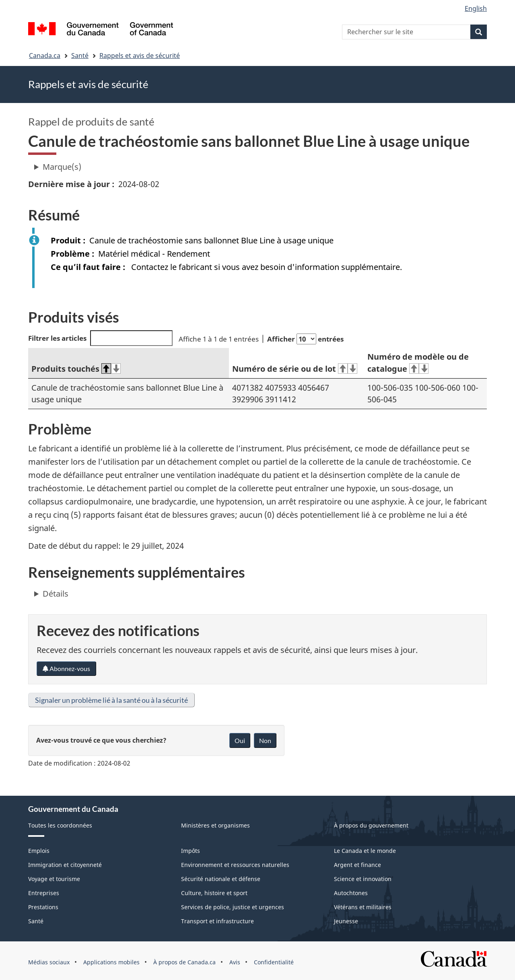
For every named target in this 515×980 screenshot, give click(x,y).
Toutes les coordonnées (60, 825)
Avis (235, 962)
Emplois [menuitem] (39, 851)
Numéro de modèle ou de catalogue (418, 363)
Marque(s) (62, 167)
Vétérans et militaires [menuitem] (363, 907)
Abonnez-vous (66, 668)
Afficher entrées (305, 339)
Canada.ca (45, 56)
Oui (240, 740)
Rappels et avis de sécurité (140, 56)
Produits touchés (76, 369)
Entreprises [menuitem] (44, 893)
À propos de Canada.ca (184, 962)
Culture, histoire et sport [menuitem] (214, 893)
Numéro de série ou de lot (295, 369)
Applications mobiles (111, 962)
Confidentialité (274, 962)
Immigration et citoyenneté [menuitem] (65, 865)
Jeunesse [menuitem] (346, 921)
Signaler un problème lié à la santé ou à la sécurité (111, 700)
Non (265, 740)
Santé (80, 56)
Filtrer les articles (100, 338)
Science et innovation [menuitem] (363, 879)
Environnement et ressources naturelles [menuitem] (235, 865)
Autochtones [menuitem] (351, 893)
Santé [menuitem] (36, 921)
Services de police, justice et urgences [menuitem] (233, 907)
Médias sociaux (49, 962)
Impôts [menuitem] (191, 851)
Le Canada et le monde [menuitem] (365, 851)
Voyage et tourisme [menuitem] (54, 879)
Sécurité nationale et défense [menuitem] (221, 879)
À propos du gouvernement (371, 825)
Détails (56, 594)
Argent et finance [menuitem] (357, 865)
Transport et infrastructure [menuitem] (217, 921)
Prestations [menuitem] (43, 907)
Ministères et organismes (215, 825)
